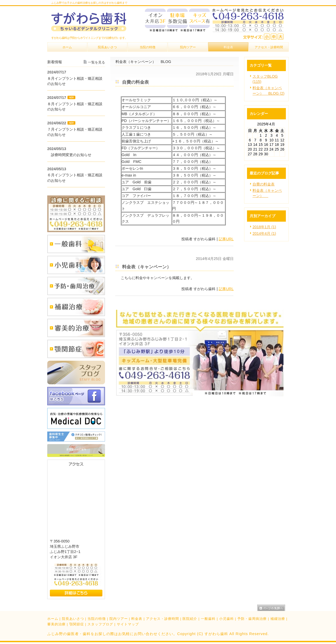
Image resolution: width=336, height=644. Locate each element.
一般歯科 (208, 619)
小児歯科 (227, 619)
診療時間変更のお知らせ (69, 155)
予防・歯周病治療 (252, 619)
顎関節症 (77, 624)
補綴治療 (278, 619)
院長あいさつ (73, 619)
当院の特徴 (97, 619)
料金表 (137, 619)
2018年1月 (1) (264, 227)
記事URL (226, 239)
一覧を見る (96, 62)
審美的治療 (56, 624)
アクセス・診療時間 (162, 619)
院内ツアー (119, 619)
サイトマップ (128, 624)
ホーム (53, 619)
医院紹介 (190, 619)
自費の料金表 (264, 184)
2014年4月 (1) (264, 233)
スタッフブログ (100, 624)
